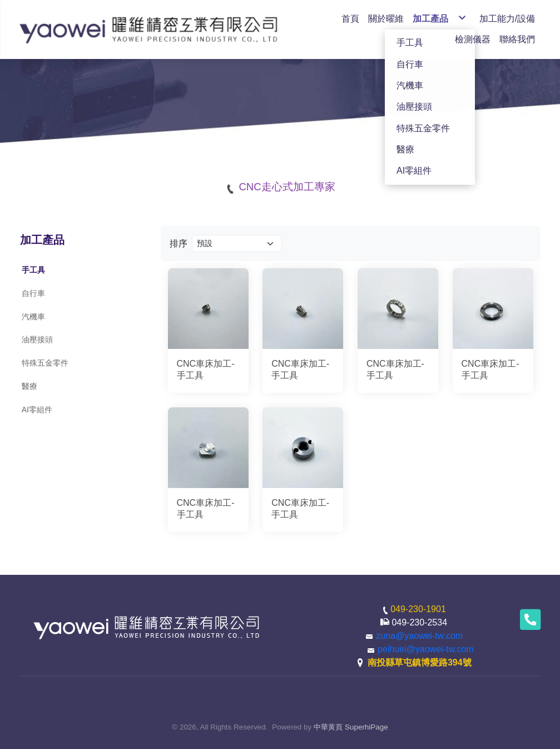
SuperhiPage (366, 727)
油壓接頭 (37, 339)
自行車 (33, 293)
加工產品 (42, 240)
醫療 (29, 386)
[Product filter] (237, 243)
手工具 (33, 270)
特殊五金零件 (45, 363)
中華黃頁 (328, 727)
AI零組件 (37, 410)
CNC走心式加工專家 (287, 187)
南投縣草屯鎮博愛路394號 (420, 662)
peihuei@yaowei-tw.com (426, 649)
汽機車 (33, 317)
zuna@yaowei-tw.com (419, 636)
